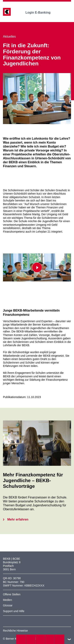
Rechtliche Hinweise (15, 631)
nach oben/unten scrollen (69, 639)
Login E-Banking (41, 13)
